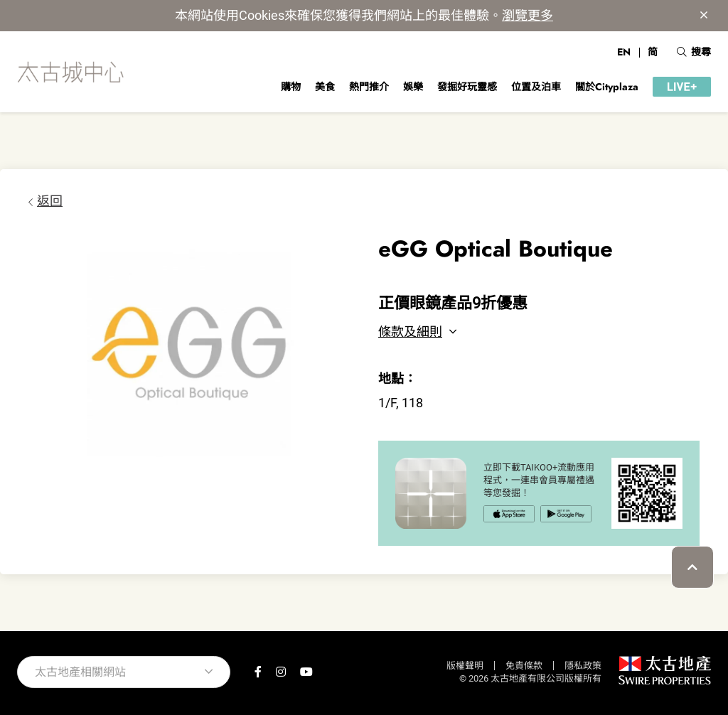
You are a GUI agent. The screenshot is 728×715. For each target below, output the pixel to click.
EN (624, 52)
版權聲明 (465, 666)
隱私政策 (583, 666)
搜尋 (694, 52)
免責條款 (524, 666)
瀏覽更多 (528, 15)
